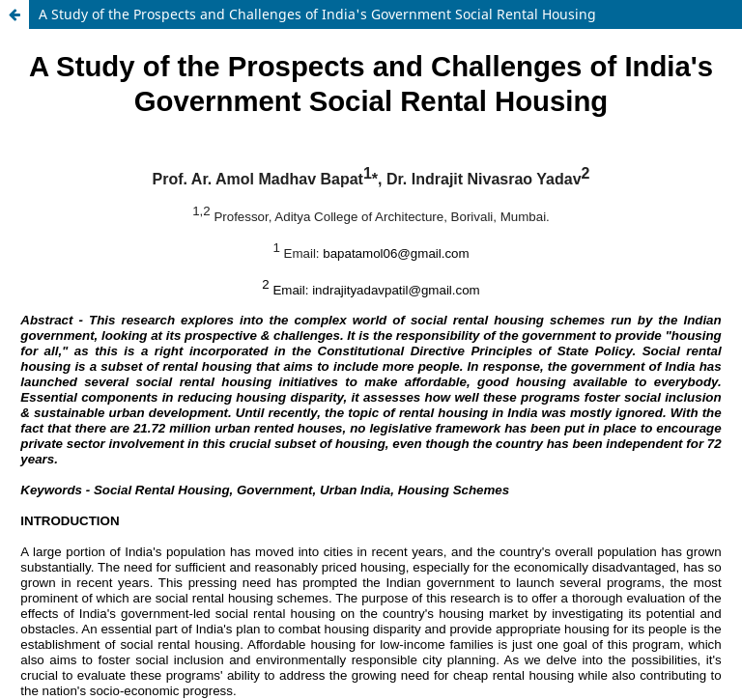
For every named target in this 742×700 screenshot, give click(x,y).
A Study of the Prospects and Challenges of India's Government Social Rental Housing (317, 14)
